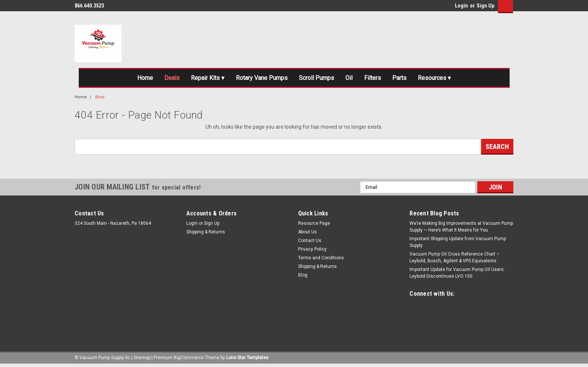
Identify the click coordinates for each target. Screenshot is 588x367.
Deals (161, 79)
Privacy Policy (312, 251)
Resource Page (314, 225)
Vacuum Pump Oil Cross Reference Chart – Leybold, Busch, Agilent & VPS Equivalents (454, 259)
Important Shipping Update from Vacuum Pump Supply (458, 244)
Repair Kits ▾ (200, 79)
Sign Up (485, 6)
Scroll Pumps (318, 79)
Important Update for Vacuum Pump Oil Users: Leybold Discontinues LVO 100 (457, 275)
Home (131, 79)
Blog (303, 277)
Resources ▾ (448, 79)
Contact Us (310, 242)
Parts (409, 79)
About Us (307, 234)
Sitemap (142, 359)
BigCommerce (189, 359)
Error (100, 99)
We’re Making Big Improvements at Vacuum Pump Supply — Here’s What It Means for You (461, 229)
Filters (380, 79)
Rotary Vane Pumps (258, 79)
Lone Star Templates (247, 359)
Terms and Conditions (321, 260)
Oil (354, 79)
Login (461, 6)
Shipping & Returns (206, 234)
